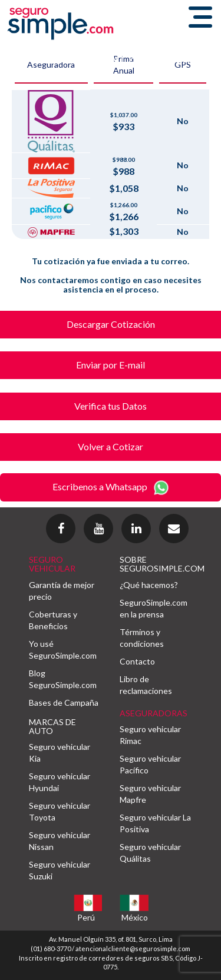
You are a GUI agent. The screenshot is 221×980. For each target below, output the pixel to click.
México (135, 917)
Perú (86, 917)
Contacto (137, 661)
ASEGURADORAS (154, 713)
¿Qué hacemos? (149, 585)
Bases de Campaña (64, 702)
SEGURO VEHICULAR (52, 564)
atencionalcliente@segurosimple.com (133, 949)
